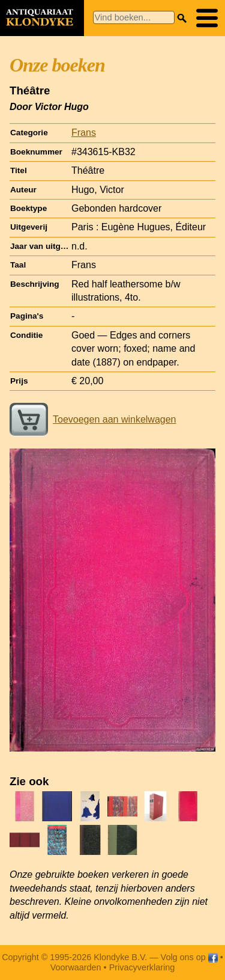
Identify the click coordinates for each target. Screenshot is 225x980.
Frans (84, 133)
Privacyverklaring (142, 967)
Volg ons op (189, 957)
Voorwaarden (76, 967)
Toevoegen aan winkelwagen (93, 419)
